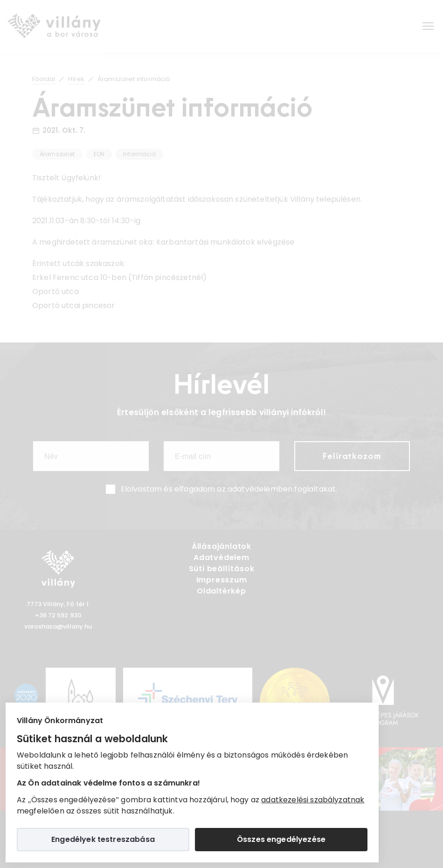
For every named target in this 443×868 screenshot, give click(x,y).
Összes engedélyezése (281, 839)
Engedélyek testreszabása (103, 839)
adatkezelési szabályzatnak (313, 800)
